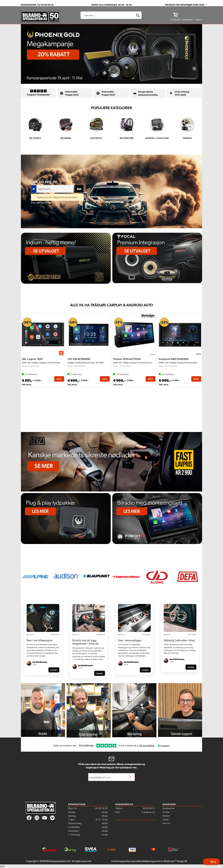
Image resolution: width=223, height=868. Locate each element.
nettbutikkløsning (144, 861)
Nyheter (166, 816)
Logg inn (199, 19)
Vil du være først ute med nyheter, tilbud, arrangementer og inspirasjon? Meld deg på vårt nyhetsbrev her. (111, 766)
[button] (211, 862)
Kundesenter (169, 808)
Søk (79, 189)
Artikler (166, 812)
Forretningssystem (121, 861)
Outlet (166, 819)
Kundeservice (148, 812)
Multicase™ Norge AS (176, 861)
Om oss (166, 823)
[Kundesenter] (188, 15)
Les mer (54, 670)
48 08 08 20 (149, 808)
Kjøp (59, 379)
